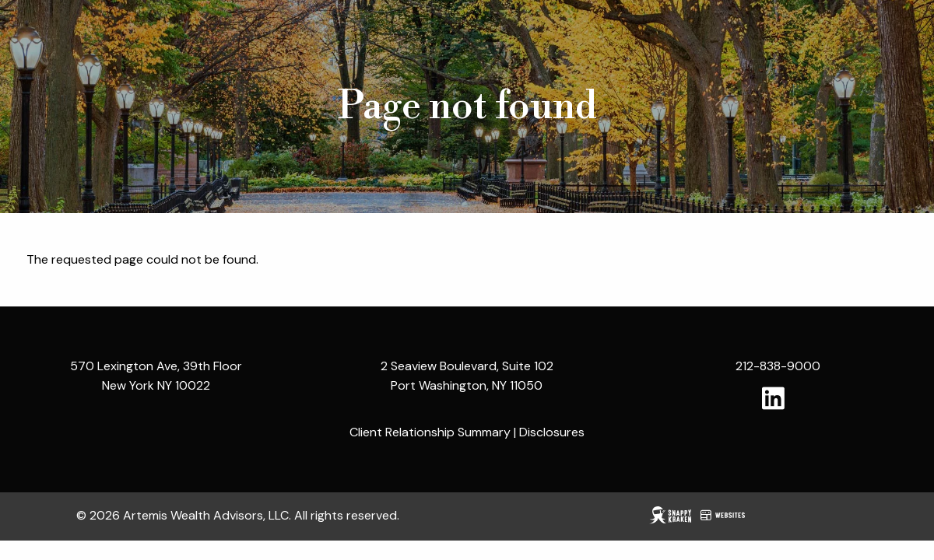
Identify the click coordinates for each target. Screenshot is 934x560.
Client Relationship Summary (430, 432)
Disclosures (552, 432)
